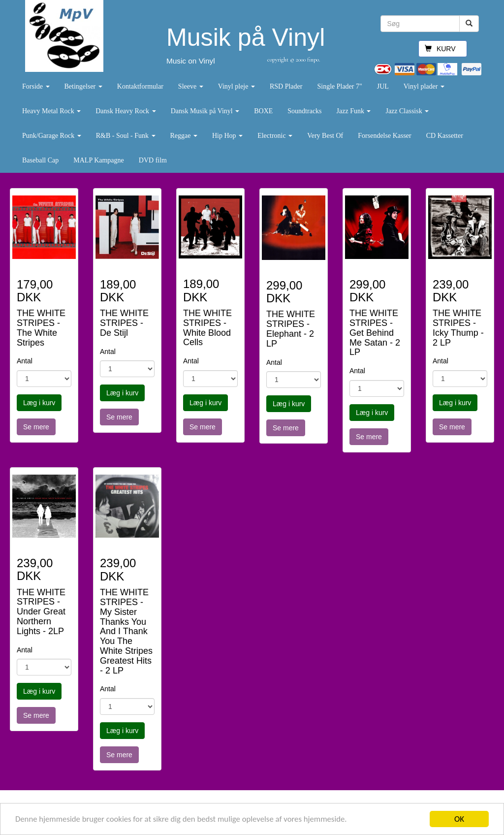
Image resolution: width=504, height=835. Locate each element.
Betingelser (83, 86)
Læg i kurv (39, 403)
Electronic (275, 136)
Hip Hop (227, 136)
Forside (36, 86)
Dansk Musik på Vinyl (205, 111)
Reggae (184, 136)
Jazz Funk (354, 111)
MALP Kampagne (99, 160)
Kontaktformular (140, 86)
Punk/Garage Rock (52, 136)
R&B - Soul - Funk (126, 136)
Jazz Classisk (407, 111)
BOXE (263, 111)
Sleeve (191, 86)
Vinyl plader (424, 86)
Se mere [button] (36, 427)
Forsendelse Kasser (384, 136)
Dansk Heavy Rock (126, 111)
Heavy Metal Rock (51, 111)
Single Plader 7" (339, 86)
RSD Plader (286, 86)
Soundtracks (304, 111)
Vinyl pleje (236, 86)
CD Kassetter (445, 136)
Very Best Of (325, 136)
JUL (383, 86)
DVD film (153, 160)
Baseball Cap (40, 160)
